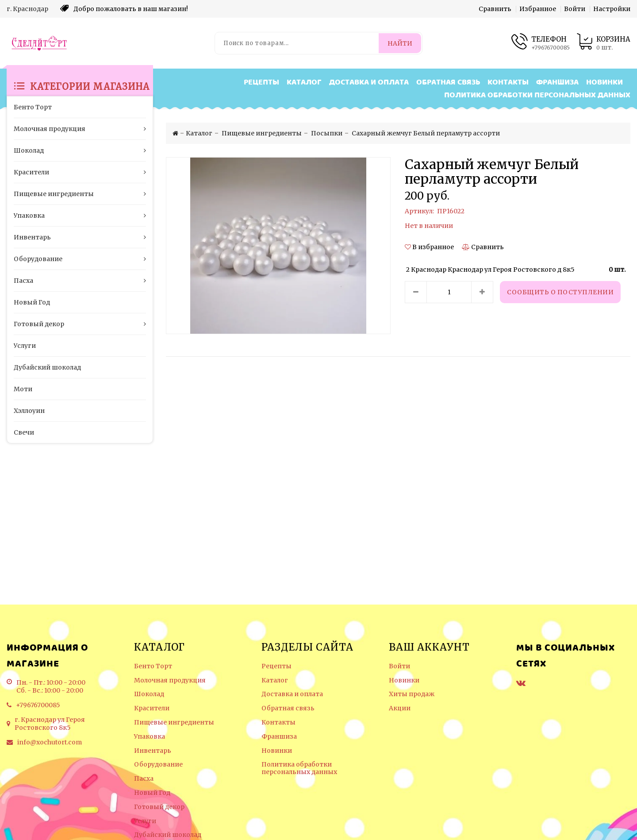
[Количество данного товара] (449, 292)
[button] (430, 247)
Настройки (612, 9)
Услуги (145, 821)
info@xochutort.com (50, 742)
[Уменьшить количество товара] (416, 292)
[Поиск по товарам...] (297, 43)
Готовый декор (159, 807)
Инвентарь (153, 751)
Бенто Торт (153, 666)
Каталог (304, 83)
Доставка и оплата (369, 83)
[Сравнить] (483, 247)
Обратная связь (448, 83)
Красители (152, 708)
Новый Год (152, 793)
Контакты (508, 83)
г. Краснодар (27, 9)
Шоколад (149, 694)
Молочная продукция (170, 680)
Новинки (604, 83)
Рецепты (261, 83)
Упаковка (150, 737)
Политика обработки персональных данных (537, 95)
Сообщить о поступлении (560, 292)
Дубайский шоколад (168, 835)
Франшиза (557, 83)
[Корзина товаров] (603, 43)
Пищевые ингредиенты (174, 722)
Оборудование (158, 765)
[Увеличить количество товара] (482, 292)
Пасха (144, 779)
